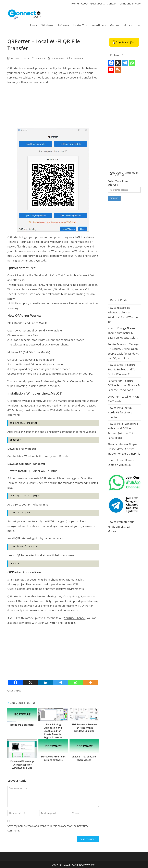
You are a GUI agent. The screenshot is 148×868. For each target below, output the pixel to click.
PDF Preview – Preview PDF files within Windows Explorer (84, 728)
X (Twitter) (51, 623)
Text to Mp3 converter (22, 725)
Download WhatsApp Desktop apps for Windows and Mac (22, 765)
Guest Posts (98, 3)
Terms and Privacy (129, 3)
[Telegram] (61, 682)
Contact (112, 3)
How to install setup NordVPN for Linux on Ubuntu (121, 412)
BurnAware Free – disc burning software (53, 758)
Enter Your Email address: (119, 183)
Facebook (69, 623)
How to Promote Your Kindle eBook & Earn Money (121, 527)
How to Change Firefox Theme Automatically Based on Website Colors (123, 333)
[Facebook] (15, 682)
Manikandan (58, 59)
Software (40, 59)
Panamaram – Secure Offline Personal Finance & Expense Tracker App (124, 385)
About (85, 3)
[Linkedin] (46, 682)
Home (75, 3)
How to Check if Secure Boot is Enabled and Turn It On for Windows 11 (124, 369)
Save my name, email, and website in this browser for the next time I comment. (49, 828)
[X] (30, 682)
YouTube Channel (75, 618)
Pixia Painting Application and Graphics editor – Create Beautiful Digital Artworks (53, 731)
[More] (91, 682)
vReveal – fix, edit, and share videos (84, 758)
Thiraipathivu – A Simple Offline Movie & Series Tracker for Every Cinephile (124, 449)
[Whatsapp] (76, 682)
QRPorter (16, 691)
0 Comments (78, 59)
